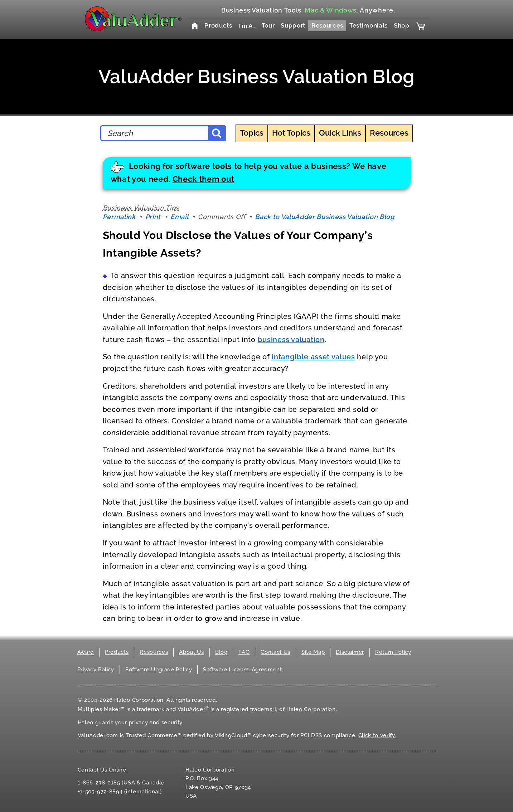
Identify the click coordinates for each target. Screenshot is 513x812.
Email (179, 217)
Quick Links (340, 133)
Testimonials (369, 25)
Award (86, 652)
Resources (327, 25)
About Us (191, 652)
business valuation (291, 340)
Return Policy (393, 652)
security (172, 723)
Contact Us (275, 652)
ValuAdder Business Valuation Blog (257, 76)
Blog (221, 652)
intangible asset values (313, 357)
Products (218, 25)
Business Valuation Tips (141, 208)
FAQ (244, 652)
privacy (139, 723)
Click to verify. (377, 735)
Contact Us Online (102, 770)
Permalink (119, 217)
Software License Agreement (242, 670)
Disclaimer (350, 652)
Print (153, 217)
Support (293, 25)
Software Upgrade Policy (159, 670)
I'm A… (247, 26)
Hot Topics (291, 133)
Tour (268, 25)
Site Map (313, 652)
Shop (402, 25)
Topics (252, 133)
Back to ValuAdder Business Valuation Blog (325, 217)
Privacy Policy (96, 670)
